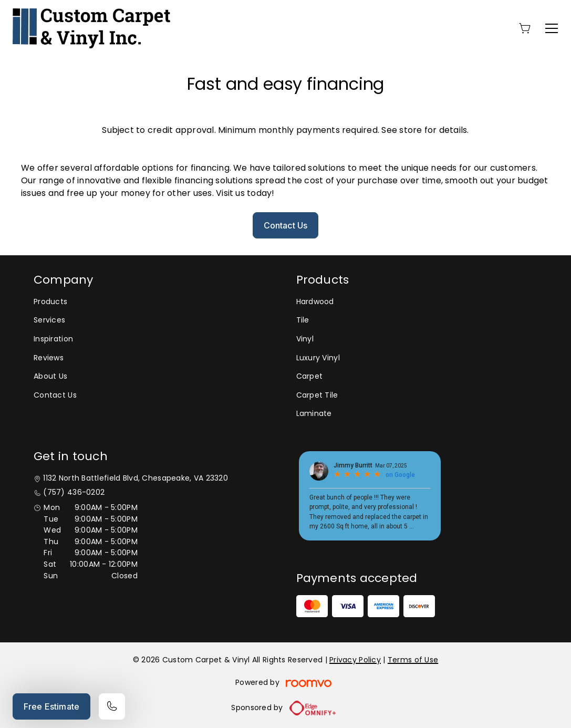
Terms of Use (413, 660)
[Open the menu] (552, 28)
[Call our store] (112, 706)
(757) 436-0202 (74, 492)
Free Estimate (51, 706)
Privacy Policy (355, 660)
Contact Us (286, 225)
